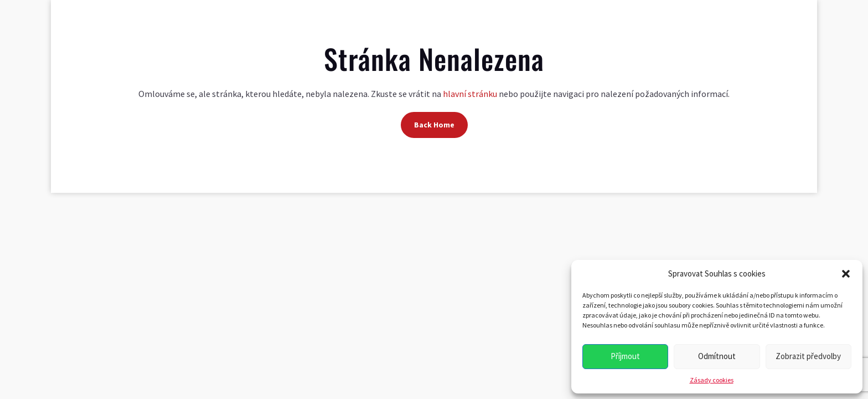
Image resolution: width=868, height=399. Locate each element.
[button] (846, 274)
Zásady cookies (712, 380)
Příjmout (625, 356)
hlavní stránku (470, 94)
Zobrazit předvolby (808, 356)
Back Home (434, 125)
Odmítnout (717, 356)
